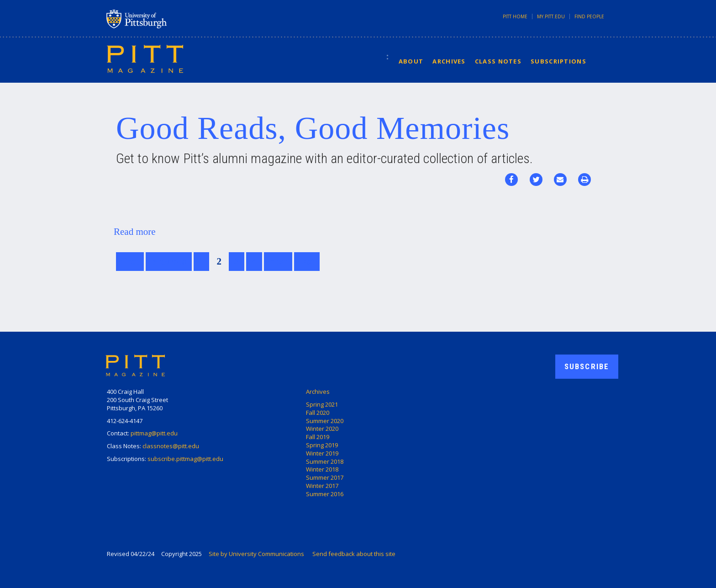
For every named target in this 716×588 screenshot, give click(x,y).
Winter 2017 (322, 486)
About (411, 61)
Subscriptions (558, 61)
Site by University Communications (256, 554)
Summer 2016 (325, 494)
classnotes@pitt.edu (171, 446)
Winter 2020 (322, 429)
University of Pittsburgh (173, 19)
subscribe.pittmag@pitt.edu (185, 459)
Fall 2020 (318, 413)
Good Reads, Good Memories (313, 128)
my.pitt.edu (551, 16)
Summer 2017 (325, 477)
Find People (589, 16)
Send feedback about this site (354, 554)
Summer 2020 (325, 421)
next (278, 261)
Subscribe (587, 366)
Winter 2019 (322, 453)
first (130, 261)
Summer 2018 (325, 461)
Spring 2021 (322, 404)
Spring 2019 (322, 445)
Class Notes (498, 61)
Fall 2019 (318, 437)
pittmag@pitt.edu (154, 433)
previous (169, 261)
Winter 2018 (322, 469)
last (307, 261)
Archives (449, 61)
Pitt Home (515, 16)
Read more (135, 232)
